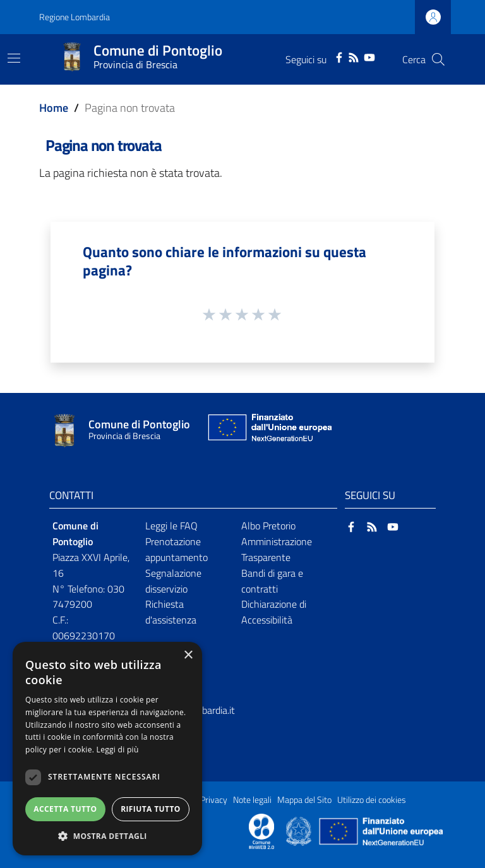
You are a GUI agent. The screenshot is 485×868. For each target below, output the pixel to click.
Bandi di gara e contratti (272, 581)
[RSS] (354, 56)
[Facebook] (339, 56)
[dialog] (107, 749)
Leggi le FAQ (171, 526)
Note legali (252, 800)
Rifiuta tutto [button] (151, 809)
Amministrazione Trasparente (277, 549)
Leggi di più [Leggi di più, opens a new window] (118, 750)
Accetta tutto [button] (65, 809)
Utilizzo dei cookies (372, 800)
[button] (107, 836)
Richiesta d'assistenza (171, 612)
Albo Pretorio (268, 526)
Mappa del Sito (304, 800)
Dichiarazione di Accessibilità (274, 612)
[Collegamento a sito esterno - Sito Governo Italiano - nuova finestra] (300, 830)
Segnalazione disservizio (173, 581)
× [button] (188, 655)
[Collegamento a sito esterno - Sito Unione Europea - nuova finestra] (268, 431)
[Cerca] (438, 59)
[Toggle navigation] (14, 58)
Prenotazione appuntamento (177, 549)
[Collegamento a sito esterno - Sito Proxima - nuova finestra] (261, 830)
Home (54, 108)
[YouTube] (369, 56)
